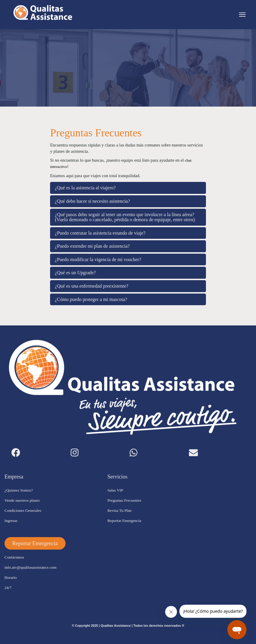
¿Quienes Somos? (19, 490)
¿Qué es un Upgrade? (75, 273)
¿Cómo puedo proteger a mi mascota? (91, 299)
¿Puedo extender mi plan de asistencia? (92, 246)
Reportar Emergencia (124, 521)
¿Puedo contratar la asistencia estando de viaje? (100, 233)
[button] (35, 543)
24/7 (8, 588)
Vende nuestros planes (22, 500)
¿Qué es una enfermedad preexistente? (91, 286)
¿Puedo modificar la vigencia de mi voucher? (98, 259)
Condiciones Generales (23, 510)
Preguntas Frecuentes (124, 500)
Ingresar (11, 521)
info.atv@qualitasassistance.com (30, 567)
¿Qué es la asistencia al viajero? (85, 188)
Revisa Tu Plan (119, 510)
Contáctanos (14, 557)
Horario (11, 577)
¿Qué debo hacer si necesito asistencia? (92, 201)
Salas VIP (115, 490)
